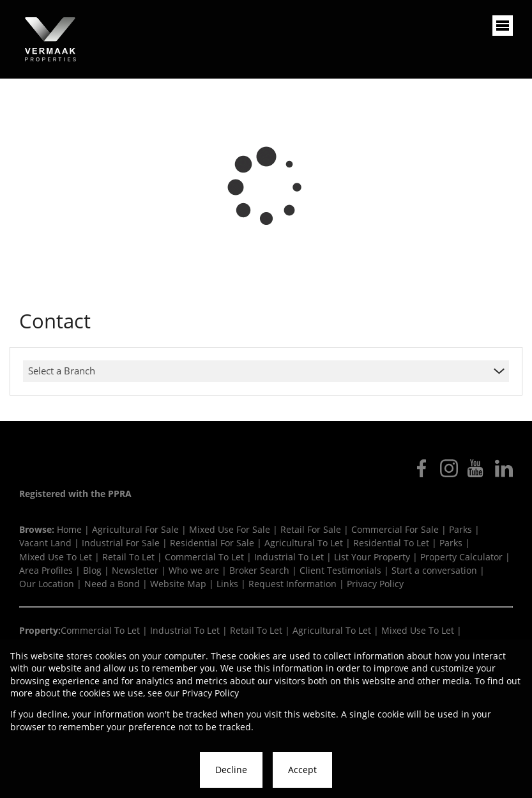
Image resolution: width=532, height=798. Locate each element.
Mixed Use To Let (56, 557)
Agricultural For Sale (135, 529)
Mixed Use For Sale (230, 529)
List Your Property (372, 557)
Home (69, 529)
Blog (92, 570)
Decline (231, 770)
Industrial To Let (289, 557)
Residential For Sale (212, 543)
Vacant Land (45, 543)
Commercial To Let (204, 557)
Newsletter (135, 570)
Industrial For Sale (121, 543)
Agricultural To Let (304, 543)
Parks (460, 529)
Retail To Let (128, 557)
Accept (302, 770)
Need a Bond (112, 584)
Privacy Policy (375, 584)
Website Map (178, 584)
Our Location (47, 584)
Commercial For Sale (395, 529)
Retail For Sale (311, 529)
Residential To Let (391, 543)
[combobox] (258, 371)
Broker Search (259, 570)
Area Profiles (46, 570)
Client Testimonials (340, 570)
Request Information (293, 584)
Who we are (194, 570)
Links (227, 584)
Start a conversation (434, 570)
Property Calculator (461, 557)
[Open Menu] (503, 26)
